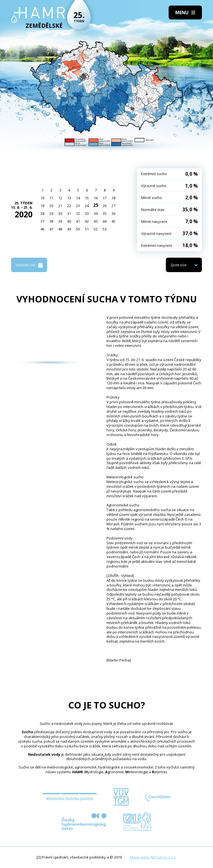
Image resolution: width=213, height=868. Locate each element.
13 (69, 198)
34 (96, 213)
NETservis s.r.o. (164, 857)
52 (96, 229)
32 (78, 213)
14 (78, 198)
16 (96, 198)
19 (42, 206)
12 (60, 198)
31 (69, 213)
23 (78, 206)
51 (87, 229)
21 (60, 206)
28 (42, 213)
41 (78, 221)
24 (87, 206)
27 (113, 206)
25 (96, 205)
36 (113, 213)
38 (51, 221)
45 (113, 221)
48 (60, 229)
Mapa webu (140, 857)
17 (105, 198)
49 (69, 229)
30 (60, 213)
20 (51, 206)
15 (87, 198)
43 (96, 221)
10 (42, 198)
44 (105, 221)
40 (69, 221)
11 (51, 198)
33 (87, 213)
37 (42, 221)
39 (60, 221)
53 (105, 229)
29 (51, 213)
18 (113, 198)
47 (51, 229)
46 (42, 229)
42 (87, 221)
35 (105, 213)
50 (78, 229)
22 (69, 206)
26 (105, 206)
